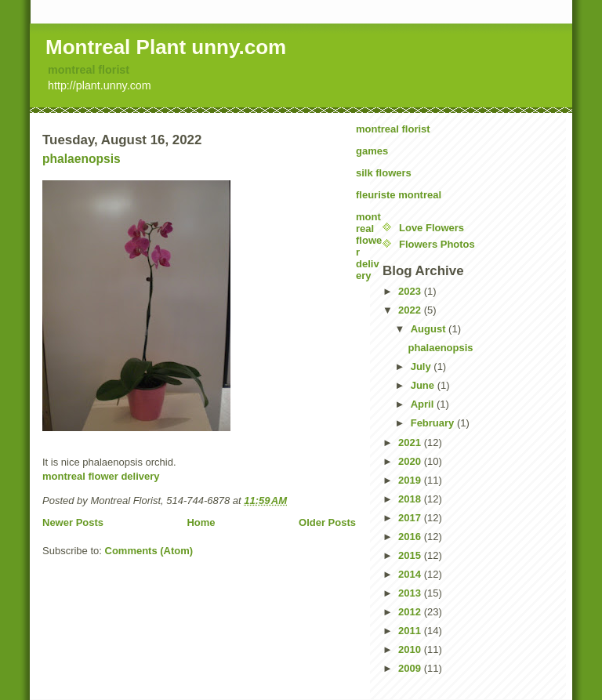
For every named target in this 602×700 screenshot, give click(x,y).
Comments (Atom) (149, 551)
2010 (411, 649)
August (430, 329)
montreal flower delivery (101, 476)
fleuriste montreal (399, 195)
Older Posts (327, 522)
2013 (411, 593)
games (372, 151)
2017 (411, 518)
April (424, 404)
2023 (411, 291)
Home (201, 522)
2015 (411, 555)
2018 (411, 499)
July (422, 366)
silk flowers (384, 173)
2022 (411, 310)
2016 (411, 537)
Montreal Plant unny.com (166, 47)
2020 (411, 461)
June (424, 385)
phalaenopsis (82, 159)
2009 (411, 668)
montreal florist (89, 70)
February (434, 423)
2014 (411, 574)
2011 (411, 631)
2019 (411, 480)
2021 (411, 442)
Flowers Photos (437, 244)
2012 (411, 612)
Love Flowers (432, 228)
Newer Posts (73, 522)
